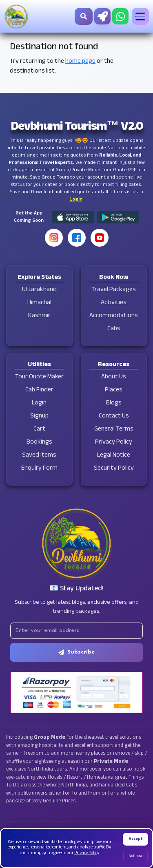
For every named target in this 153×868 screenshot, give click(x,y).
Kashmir (39, 316)
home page (80, 62)
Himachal (39, 303)
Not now (135, 856)
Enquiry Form (39, 469)
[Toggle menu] (140, 16)
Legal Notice (114, 456)
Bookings (39, 443)
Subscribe (76, 652)
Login (76, 200)
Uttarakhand (39, 290)
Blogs (114, 403)
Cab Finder (39, 390)
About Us (114, 377)
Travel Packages (114, 290)
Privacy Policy (114, 443)
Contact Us (114, 416)
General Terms (114, 430)
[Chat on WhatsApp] (120, 16)
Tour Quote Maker (39, 377)
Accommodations (114, 316)
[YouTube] (100, 238)
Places (114, 390)
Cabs (114, 329)
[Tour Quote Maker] (102, 16)
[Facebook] (77, 238)
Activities (114, 303)
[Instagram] (54, 238)
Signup (39, 416)
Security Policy (114, 469)
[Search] (84, 16)
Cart (39, 430)
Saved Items (39, 456)
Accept (135, 839)
